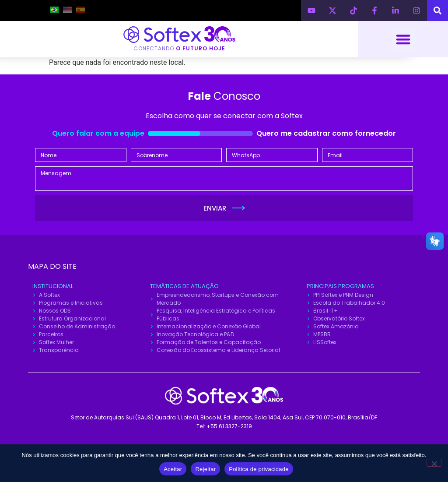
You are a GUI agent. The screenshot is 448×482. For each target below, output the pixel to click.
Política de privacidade (259, 469)
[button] (403, 39)
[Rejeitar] (434, 463)
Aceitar (173, 469)
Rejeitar (205, 469)
